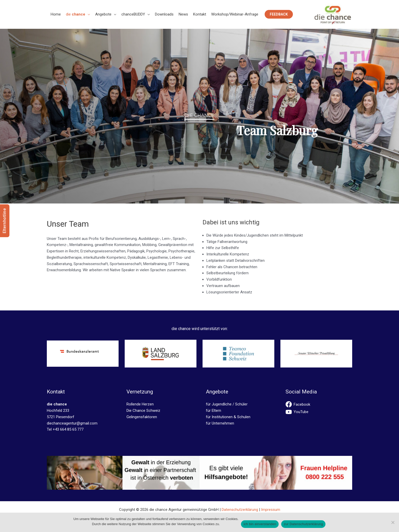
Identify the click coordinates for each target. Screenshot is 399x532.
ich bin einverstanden (260, 524)
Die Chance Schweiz (143, 411)
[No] (393, 522)
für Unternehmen (220, 423)
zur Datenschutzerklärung (303, 524)
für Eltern (213, 411)
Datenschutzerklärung (240, 510)
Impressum (271, 510)
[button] (88, 14)
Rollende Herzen (140, 404)
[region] (199, 116)
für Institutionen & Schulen (228, 417)
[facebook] (319, 404)
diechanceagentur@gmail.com (72, 423)
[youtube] (319, 412)
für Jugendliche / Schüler (227, 404)
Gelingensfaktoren (142, 417)
